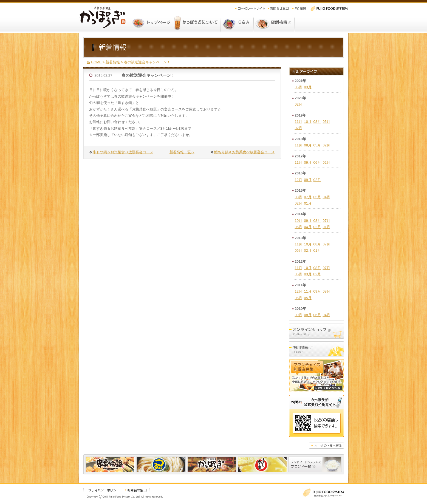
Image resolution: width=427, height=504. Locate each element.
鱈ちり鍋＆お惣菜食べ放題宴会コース (244, 152)
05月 (326, 122)
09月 (308, 162)
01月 (308, 203)
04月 (326, 197)
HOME (96, 62)
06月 (299, 87)
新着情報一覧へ (182, 152)
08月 (317, 122)
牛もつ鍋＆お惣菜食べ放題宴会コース (123, 152)
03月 (308, 87)
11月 (299, 122)
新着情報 (113, 62)
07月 (308, 197)
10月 (308, 122)
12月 (299, 180)
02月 (299, 104)
